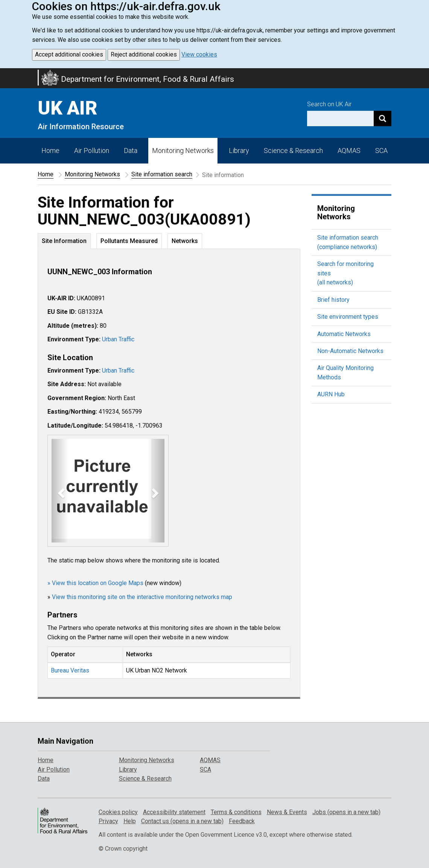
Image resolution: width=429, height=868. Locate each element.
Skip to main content (5, 73)
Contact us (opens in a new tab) (182, 821)
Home (50, 151)
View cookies (199, 54)
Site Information (64, 241)
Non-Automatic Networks (350, 351)
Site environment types (348, 317)
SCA (381, 151)
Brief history (333, 300)
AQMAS (349, 151)
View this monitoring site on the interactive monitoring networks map (142, 597)
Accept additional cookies (69, 54)
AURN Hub (331, 394)
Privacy (108, 821)
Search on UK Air (329, 104)
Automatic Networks (344, 334)
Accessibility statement (174, 812)
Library (239, 151)
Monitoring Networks (92, 174)
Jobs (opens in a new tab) (346, 812)
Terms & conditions (236, 812)
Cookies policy (118, 812)
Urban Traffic (118, 339)
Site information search (162, 174)
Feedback (242, 821)
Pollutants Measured (129, 241)
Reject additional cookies (144, 54)
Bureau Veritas (70, 670)
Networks (185, 241)
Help (130, 821)
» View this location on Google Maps (95, 583)
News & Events (287, 812)
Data (131, 151)
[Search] (383, 118)
